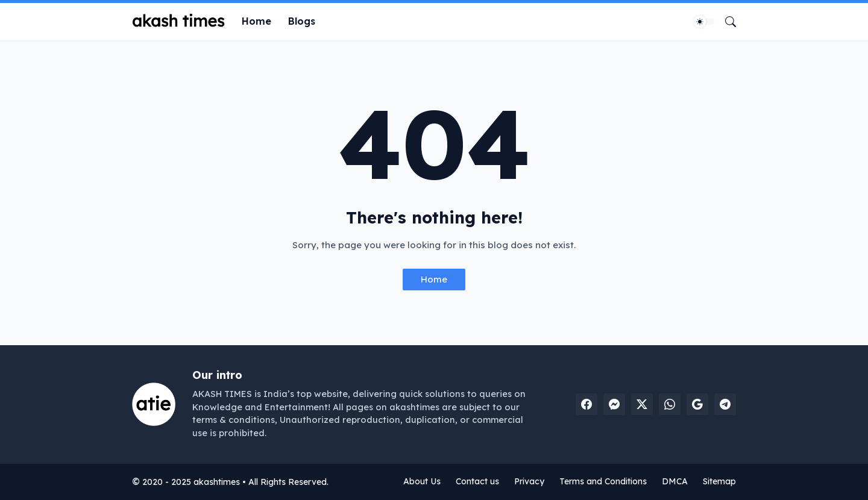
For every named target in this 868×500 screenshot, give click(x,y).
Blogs (302, 21)
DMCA (675, 481)
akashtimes (217, 482)
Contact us (477, 481)
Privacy (529, 481)
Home (256, 21)
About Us (422, 481)
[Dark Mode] (704, 22)
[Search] (726, 22)
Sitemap (719, 481)
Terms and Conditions (603, 481)
